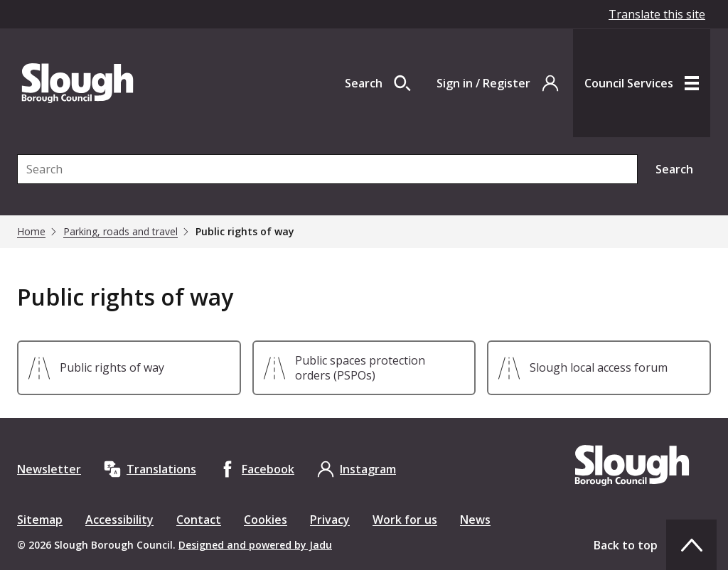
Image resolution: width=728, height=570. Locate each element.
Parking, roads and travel (121, 232)
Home (31, 232)
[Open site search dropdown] (378, 83)
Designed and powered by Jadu (255, 545)
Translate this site (657, 14)
